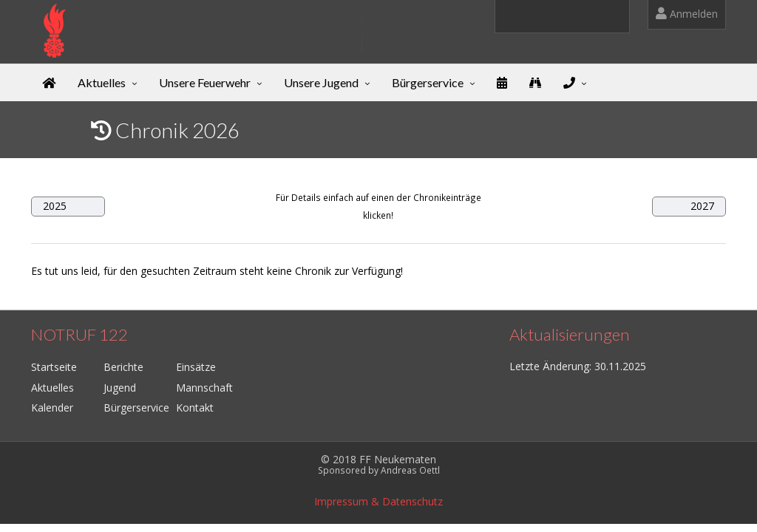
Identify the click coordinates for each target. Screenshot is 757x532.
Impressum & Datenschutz (378, 501)
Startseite (54, 367)
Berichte (123, 367)
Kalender (52, 407)
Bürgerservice (428, 82)
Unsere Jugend (321, 82)
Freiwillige (169, 21)
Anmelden (687, 14)
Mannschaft (204, 388)
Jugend (120, 388)
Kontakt (195, 407)
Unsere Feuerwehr (205, 82)
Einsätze (196, 367)
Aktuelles (102, 82)
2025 (55, 206)
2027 (702, 206)
